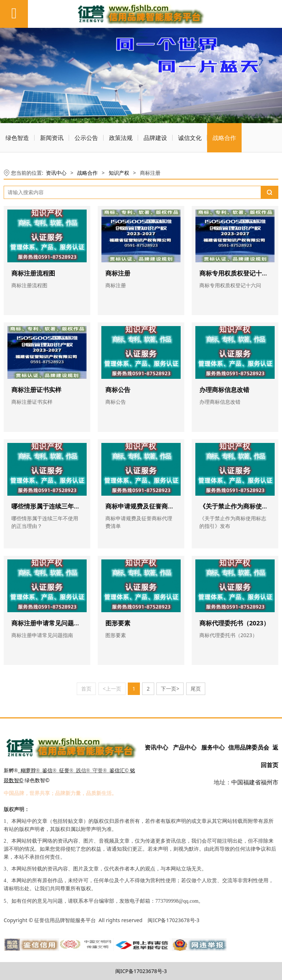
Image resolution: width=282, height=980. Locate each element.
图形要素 (118, 623)
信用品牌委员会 (249, 748)
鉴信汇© (119, 771)
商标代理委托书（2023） (234, 623)
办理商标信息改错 (224, 390)
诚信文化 (190, 138)
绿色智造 (17, 138)
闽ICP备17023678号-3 (141, 971)
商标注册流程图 (33, 273)
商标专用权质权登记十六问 (237, 273)
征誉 (64, 771)
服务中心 (213, 748)
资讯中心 (56, 173)
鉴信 (47, 771)
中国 (237, 782)
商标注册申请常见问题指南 (49, 623)
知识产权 (119, 173)
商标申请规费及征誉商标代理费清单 (155, 506)
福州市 (270, 782)
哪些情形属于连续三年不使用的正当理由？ (71, 506)
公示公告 (86, 138)
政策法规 (121, 138)
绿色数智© (37, 780)
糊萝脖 (28, 771)
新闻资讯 (52, 138)
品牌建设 (155, 138)
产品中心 (185, 748)
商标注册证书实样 (36, 390)
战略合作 (224, 138)
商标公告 (118, 390)
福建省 (252, 782)
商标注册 (118, 273)
